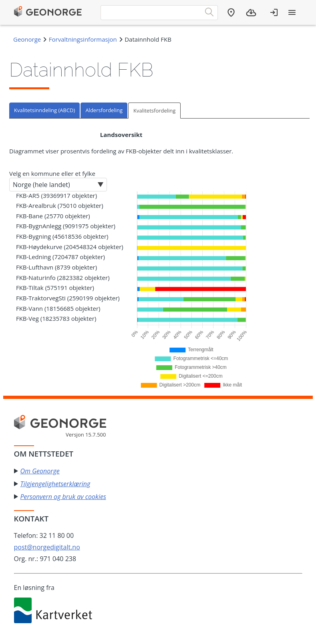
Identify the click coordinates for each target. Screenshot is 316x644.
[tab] (45, 110)
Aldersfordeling (104, 110)
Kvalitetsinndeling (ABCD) (44, 110)
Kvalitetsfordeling (154, 111)
